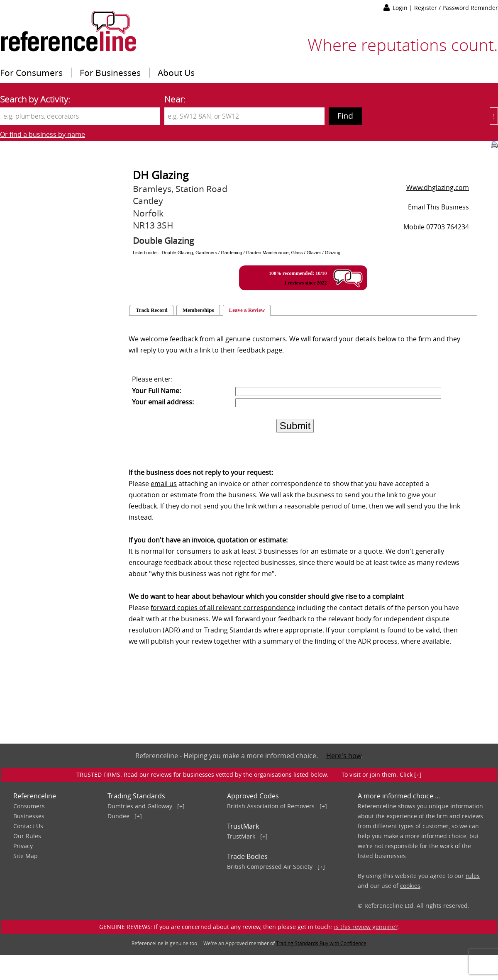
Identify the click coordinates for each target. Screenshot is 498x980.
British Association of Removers (271, 806)
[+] (181, 806)
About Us (176, 73)
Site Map (26, 856)
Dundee (118, 816)
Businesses (29, 816)
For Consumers (31, 73)
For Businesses (110, 73)
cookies (410, 886)
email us (164, 484)
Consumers (29, 806)
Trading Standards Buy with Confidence (321, 943)
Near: (175, 99)
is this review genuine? (366, 927)
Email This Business (438, 207)
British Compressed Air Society (270, 867)
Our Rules (27, 836)
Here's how (344, 756)
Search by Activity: (35, 99)
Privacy (23, 846)
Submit (295, 426)
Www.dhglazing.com (438, 187)
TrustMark (241, 836)
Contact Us (28, 826)
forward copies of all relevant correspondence (223, 608)
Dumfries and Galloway (140, 806)
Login (401, 8)
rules (473, 876)
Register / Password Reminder (456, 8)
